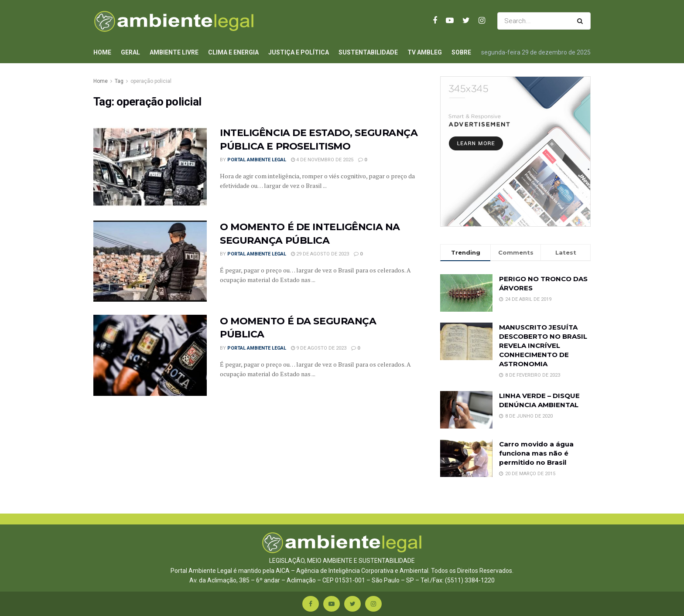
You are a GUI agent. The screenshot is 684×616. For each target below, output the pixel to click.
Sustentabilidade (368, 52)
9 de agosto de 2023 (319, 348)
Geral (130, 52)
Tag (119, 81)
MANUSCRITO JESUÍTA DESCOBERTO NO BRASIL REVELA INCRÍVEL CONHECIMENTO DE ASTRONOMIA (543, 345)
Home (102, 52)
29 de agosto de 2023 (320, 254)
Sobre (461, 52)
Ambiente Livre (174, 52)
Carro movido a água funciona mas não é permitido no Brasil (536, 453)
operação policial (151, 81)
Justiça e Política (299, 52)
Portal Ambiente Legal (257, 160)
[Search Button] (582, 21)
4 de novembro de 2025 (322, 160)
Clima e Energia (233, 52)
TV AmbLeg (425, 52)
